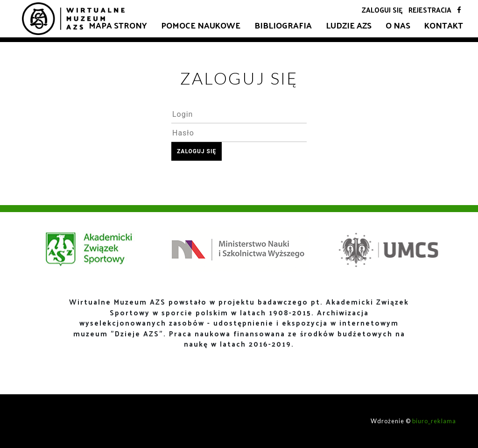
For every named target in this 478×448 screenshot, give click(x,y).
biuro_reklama (434, 421)
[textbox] (239, 114)
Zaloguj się (382, 10)
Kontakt (444, 25)
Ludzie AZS (349, 25)
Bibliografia (283, 25)
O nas (398, 25)
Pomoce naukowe (201, 25)
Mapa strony (118, 25)
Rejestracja (430, 10)
